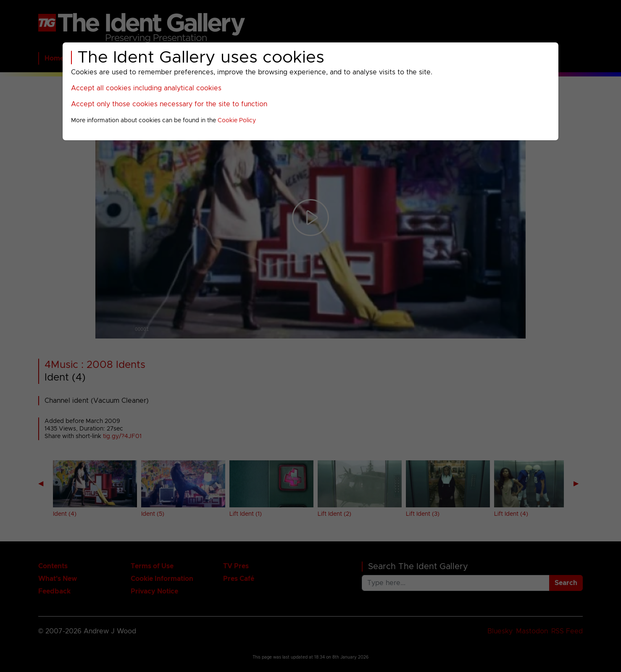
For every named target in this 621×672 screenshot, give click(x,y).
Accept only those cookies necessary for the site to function (169, 104)
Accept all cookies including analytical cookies (146, 88)
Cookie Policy (237, 121)
